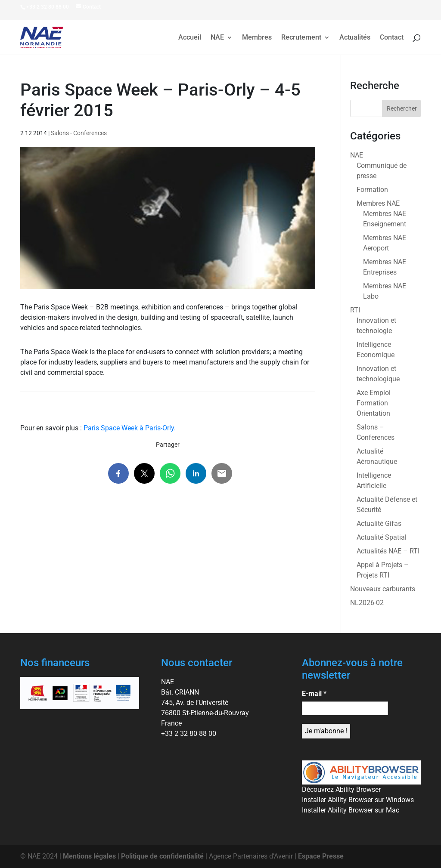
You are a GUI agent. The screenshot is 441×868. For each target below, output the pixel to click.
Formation (372, 190)
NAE (217, 38)
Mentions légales (89, 856)
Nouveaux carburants (383, 589)
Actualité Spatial (382, 537)
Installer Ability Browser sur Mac (351, 810)
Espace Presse (321, 856)
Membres (257, 38)
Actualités (355, 38)
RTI (355, 310)
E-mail (314, 693)
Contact (392, 38)
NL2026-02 (367, 603)
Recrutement (301, 38)
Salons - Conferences (79, 133)
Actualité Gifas (379, 524)
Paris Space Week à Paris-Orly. (130, 428)
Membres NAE (378, 203)
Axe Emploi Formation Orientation (374, 403)
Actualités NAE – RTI (388, 551)
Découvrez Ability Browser (341, 789)
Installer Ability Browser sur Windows (358, 800)
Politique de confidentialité (162, 856)
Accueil (190, 38)
